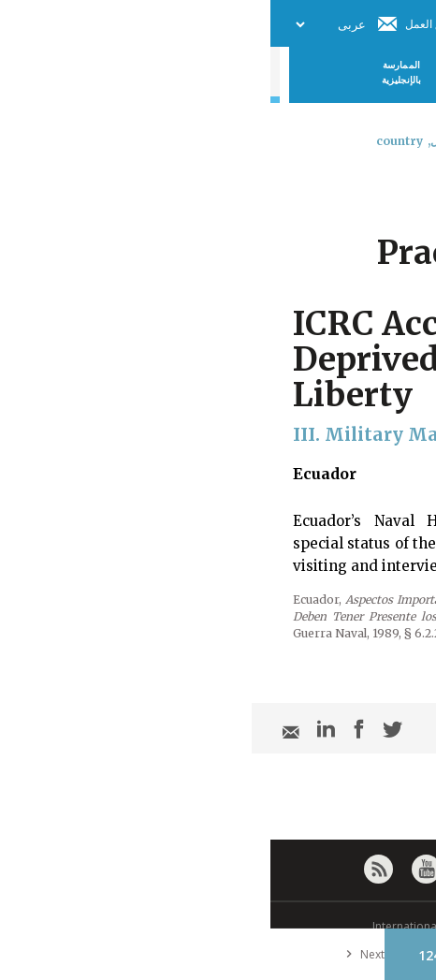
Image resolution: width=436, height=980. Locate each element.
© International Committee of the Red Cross (218, 926)
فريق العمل (162, 24)
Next (91, 954)
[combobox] (406, 190)
